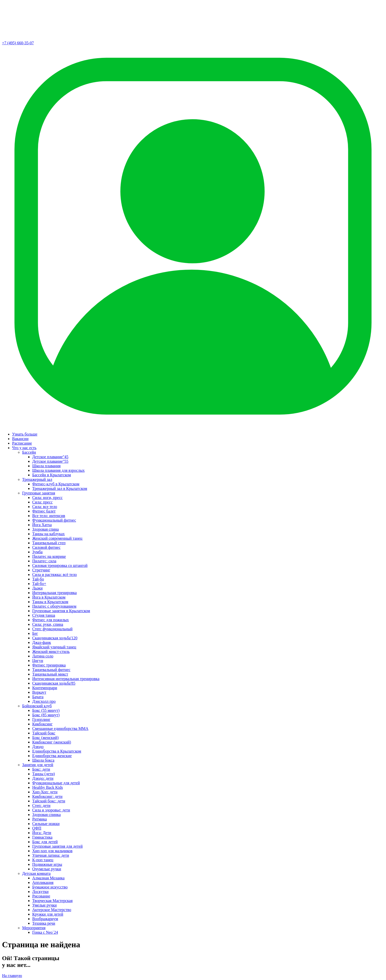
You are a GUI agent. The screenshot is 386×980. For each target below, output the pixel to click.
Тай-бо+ (39, 584)
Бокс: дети (41, 769)
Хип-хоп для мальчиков (52, 851)
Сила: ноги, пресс (47, 498)
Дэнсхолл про (44, 701)
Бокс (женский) (45, 738)
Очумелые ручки (47, 869)
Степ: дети (41, 806)
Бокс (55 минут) (46, 710)
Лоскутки (40, 892)
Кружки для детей (48, 914)
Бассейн (29, 452)
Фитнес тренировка (49, 665)
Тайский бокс (44, 733)
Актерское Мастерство (52, 910)
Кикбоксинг (42, 724)
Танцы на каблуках (48, 534)
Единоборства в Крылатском (57, 751)
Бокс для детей (45, 842)
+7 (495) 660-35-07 (18, 43)
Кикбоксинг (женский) (52, 742)
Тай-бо (38, 579)
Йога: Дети (42, 833)
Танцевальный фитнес (51, 670)
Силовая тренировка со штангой (60, 565)
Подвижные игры (47, 864)
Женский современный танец (57, 538)
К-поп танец (43, 860)
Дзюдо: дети (43, 778)
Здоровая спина (45, 529)
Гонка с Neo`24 (45, 932)
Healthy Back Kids (48, 787)
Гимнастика (42, 837)
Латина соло (43, 656)
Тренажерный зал (37, 479)
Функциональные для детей (56, 783)
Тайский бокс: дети (49, 801)
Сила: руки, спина (48, 624)
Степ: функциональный (52, 629)
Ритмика (40, 819)
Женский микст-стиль (51, 652)
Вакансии (20, 439)
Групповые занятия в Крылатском (61, 611)
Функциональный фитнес (54, 520)
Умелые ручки (44, 905)
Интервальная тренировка (55, 593)
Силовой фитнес (46, 547)
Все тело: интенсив (49, 516)
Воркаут (39, 692)
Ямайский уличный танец (54, 647)
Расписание (22, 443)
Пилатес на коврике (49, 556)
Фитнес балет (44, 511)
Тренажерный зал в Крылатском (60, 488)
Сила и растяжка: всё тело (55, 575)
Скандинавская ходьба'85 (54, 683)
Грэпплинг (41, 719)
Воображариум (45, 919)
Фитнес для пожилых (50, 620)
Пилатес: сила (44, 561)
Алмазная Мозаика (48, 878)
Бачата (38, 697)
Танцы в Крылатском (50, 602)
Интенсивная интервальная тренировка (66, 679)
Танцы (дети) (44, 774)
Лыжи (37, 588)
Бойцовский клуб (37, 706)
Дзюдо (38, 747)
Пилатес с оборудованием (54, 606)
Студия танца (44, 615)
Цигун (38, 661)
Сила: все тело (45, 507)
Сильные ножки (46, 824)
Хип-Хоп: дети (45, 792)
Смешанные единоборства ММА (60, 729)
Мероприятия (34, 928)
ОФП (37, 828)
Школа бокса (43, 760)
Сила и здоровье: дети (51, 810)
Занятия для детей (38, 765)
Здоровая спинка (46, 815)
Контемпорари (45, 688)
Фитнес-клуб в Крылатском (56, 484)
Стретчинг (41, 570)
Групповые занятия (39, 493)
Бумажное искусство (50, 887)
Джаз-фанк (42, 642)
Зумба (37, 552)
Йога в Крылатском (49, 597)
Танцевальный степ (49, 543)
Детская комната (36, 873)
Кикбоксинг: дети (47, 796)
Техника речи (44, 923)
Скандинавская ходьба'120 (55, 638)
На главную (12, 976)
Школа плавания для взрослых (58, 470)
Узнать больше (25, 434)
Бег (35, 633)
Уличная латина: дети (51, 855)
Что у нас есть (24, 448)
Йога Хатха (42, 525)
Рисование (41, 896)
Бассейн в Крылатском (52, 475)
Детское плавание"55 (50, 461)
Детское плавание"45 (50, 457)
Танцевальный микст (50, 674)
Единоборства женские (52, 756)
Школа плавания (46, 466)
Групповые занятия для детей (57, 846)
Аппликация (43, 883)
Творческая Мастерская (52, 901)
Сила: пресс (42, 502)
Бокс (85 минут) (46, 715)
